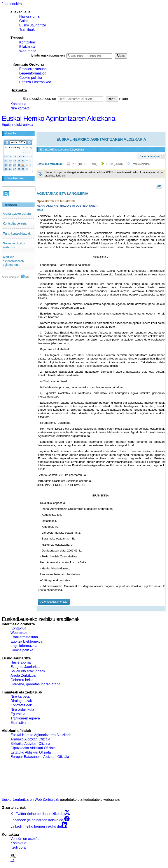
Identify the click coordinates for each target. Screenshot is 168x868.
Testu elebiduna (140, 164)
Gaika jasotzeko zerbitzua (14, 245)
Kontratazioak (21, 705)
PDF (85, 164)
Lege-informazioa (33, 73)
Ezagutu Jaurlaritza (25, 667)
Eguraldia (18, 714)
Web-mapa (28, 51)
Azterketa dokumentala (54, 602)
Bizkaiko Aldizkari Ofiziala (30, 744)
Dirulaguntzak (21, 701)
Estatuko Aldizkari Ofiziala (31, 752)
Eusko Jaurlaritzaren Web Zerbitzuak (30, 800)
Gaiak (24, 21)
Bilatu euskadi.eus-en (48, 55)
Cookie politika (31, 78)
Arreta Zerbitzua (23, 675)
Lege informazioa (24, 646)
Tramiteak (27, 30)
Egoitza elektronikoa (17, 125)
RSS (26, 277)
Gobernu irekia (22, 680)
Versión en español (25, 839)
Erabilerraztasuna (33, 69)
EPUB (114, 164)
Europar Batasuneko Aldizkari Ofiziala (40, 757)
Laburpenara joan (150, 156)
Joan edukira (12, 4)
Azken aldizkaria (10, 277)
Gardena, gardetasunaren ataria (35, 684)
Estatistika (18, 723)
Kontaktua (27, 42)
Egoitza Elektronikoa (35, 82)
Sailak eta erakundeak (28, 671)
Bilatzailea (27, 47)
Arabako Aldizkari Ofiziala (30, 739)
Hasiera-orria (29, 16)
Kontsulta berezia (15, 223)
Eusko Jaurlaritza (33, 25)
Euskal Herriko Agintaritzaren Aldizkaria (58, 118)
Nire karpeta (20, 108)
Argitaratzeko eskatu (17, 214)
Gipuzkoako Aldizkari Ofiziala (33, 748)
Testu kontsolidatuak (17, 233)
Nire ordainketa (22, 710)
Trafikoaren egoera (25, 718)
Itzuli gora (18, 847)
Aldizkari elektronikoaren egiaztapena (13, 261)
